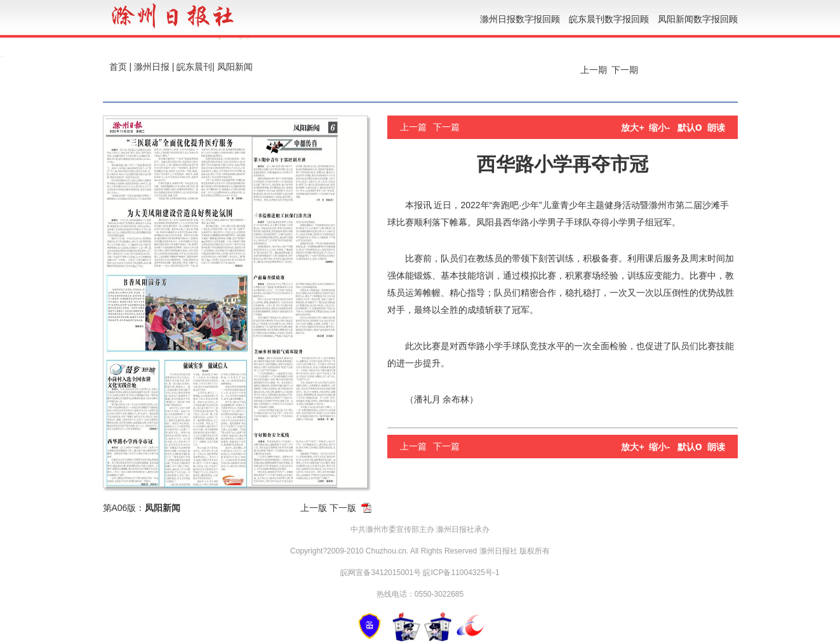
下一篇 (446, 127)
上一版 (314, 508)
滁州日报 (152, 67)
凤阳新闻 (235, 67)
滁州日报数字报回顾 (520, 19)
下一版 (343, 508)
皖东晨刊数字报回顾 (609, 19)
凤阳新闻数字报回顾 (698, 19)
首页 (118, 67)
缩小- (659, 128)
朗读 (716, 128)
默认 (690, 128)
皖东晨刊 (194, 67)
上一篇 (413, 127)
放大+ (632, 128)
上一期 (592, 70)
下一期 (626, 70)
